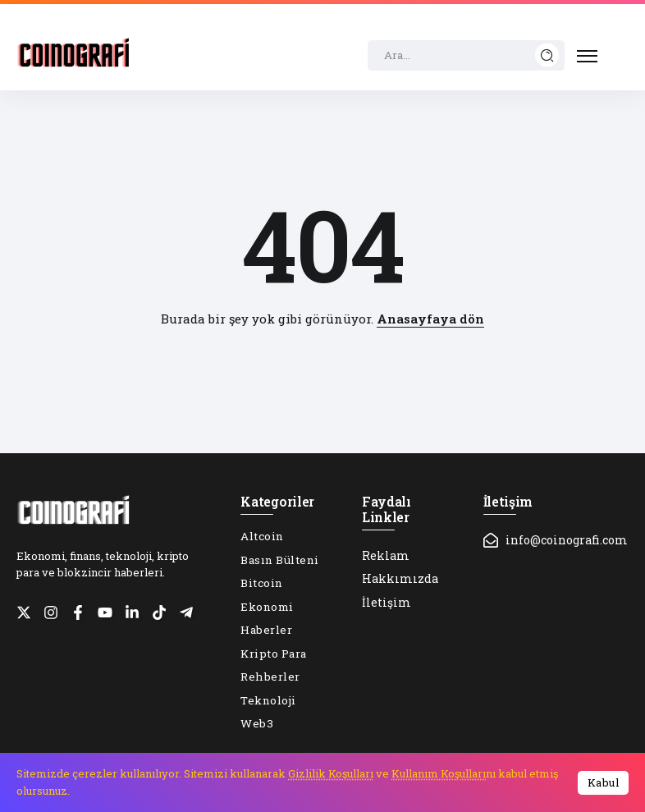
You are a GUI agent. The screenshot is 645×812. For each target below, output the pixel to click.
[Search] (466, 56)
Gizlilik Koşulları (331, 773)
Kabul (604, 782)
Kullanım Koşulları (439, 773)
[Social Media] (24, 612)
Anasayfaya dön (430, 319)
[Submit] (547, 55)
